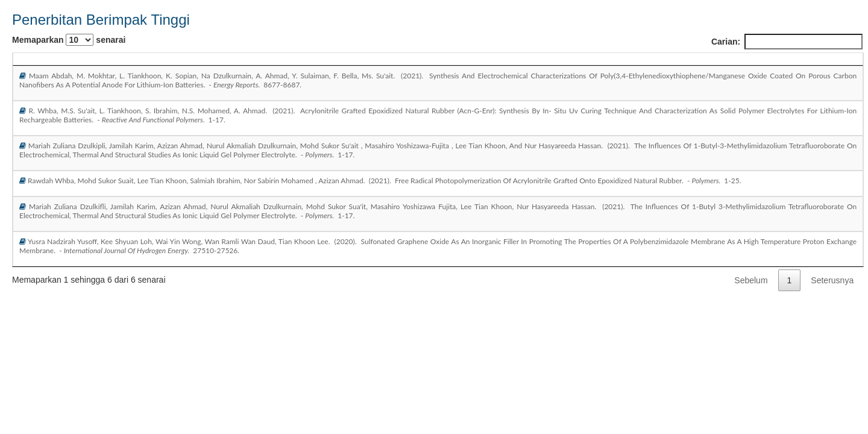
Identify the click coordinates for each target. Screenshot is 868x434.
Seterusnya (832, 280)
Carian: (787, 42)
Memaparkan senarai (69, 40)
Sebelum (751, 280)
